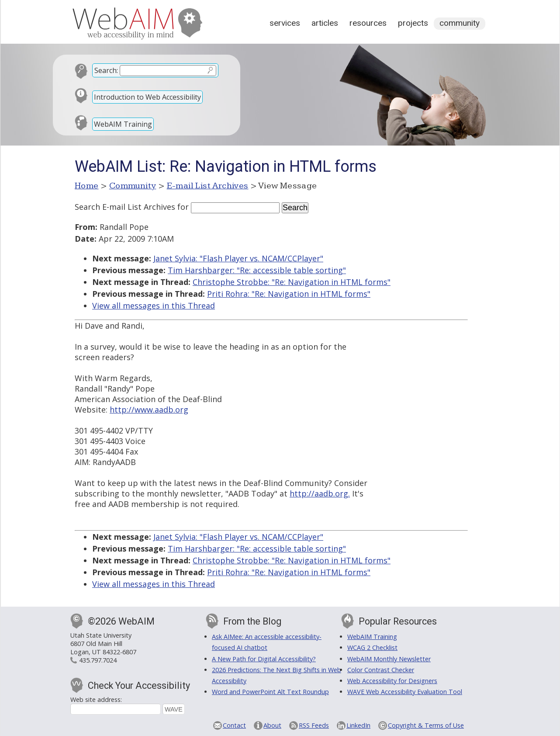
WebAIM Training (123, 124)
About (272, 725)
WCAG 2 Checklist (372, 647)
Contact (234, 725)
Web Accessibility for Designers (392, 681)
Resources (368, 23)
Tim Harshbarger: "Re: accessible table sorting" (257, 270)
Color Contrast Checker (381, 670)
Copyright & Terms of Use (426, 725)
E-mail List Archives (208, 186)
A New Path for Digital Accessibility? (264, 659)
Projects (413, 23)
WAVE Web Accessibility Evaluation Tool (405, 692)
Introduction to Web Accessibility (147, 97)
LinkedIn (358, 725)
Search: (106, 70)
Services (285, 23)
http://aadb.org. (320, 493)
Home (87, 186)
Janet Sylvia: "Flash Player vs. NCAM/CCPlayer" (238, 258)
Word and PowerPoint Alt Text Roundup (270, 692)
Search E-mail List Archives (125, 207)
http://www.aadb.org (149, 410)
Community (460, 23)
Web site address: (96, 700)
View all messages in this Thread (154, 306)
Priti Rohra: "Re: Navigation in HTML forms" (289, 294)
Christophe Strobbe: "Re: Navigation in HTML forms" (292, 282)
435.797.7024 (98, 660)
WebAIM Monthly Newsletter (389, 659)
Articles (325, 23)
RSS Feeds (314, 725)
